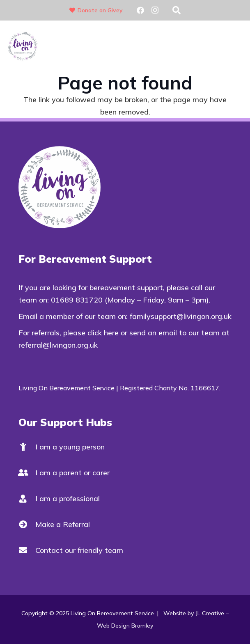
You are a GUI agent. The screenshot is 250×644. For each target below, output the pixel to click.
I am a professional (68, 498)
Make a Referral (63, 524)
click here (103, 333)
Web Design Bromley (125, 626)
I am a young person (70, 447)
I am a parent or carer (72, 473)
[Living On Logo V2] (23, 46)
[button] (177, 10)
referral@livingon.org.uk (58, 345)
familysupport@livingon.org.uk (181, 316)
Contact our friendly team (79, 550)
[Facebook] (140, 10)
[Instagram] (155, 10)
